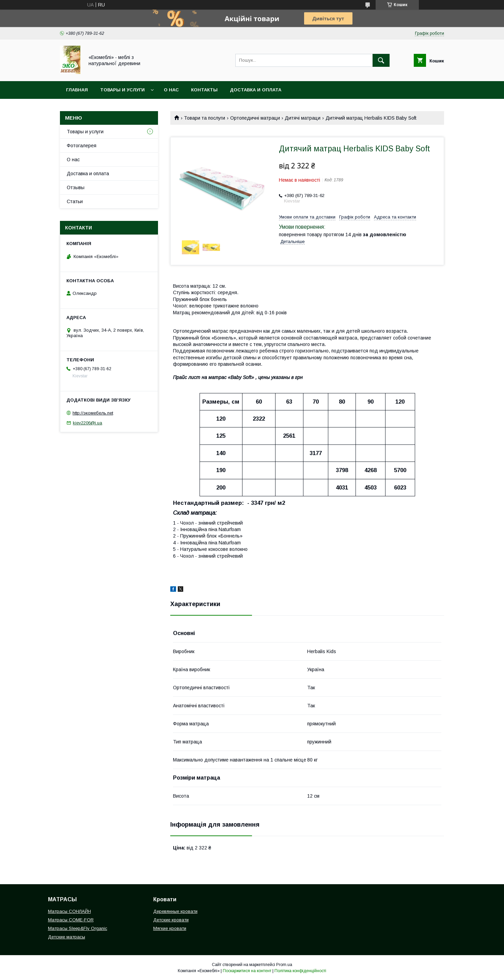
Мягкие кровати (170, 928)
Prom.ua (284, 965)
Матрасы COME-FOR (71, 920)
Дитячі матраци (303, 118)
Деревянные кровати (175, 911)
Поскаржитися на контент (247, 971)
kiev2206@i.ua (88, 423)
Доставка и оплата (256, 90)
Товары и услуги (122, 90)
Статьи (75, 201)
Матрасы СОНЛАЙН (69, 911)
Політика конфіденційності (300, 971)
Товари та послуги (204, 118)
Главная (77, 90)
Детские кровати (171, 920)
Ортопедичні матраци (255, 118)
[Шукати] (381, 60)
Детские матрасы (67, 937)
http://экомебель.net (93, 413)
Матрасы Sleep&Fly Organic (78, 928)
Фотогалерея (82, 146)
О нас (171, 90)
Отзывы (76, 187)
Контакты (204, 90)
